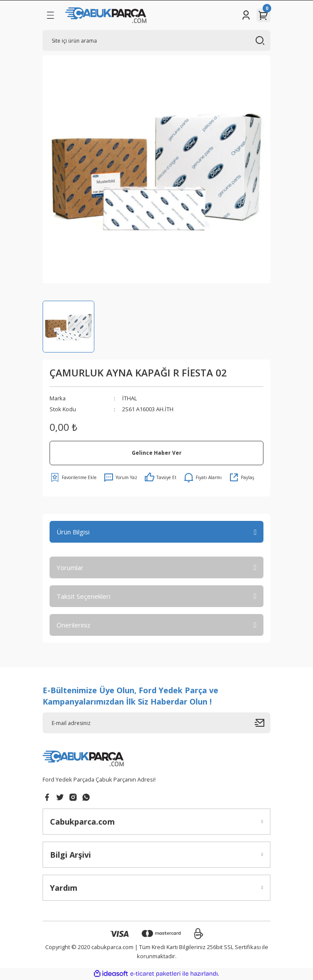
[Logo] (106, 15)
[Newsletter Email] (156, 723)
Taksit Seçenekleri (83, 596)
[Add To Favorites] (73, 477)
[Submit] (263, 723)
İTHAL (130, 398)
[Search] (156, 40)
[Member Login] (246, 15)
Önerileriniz (73, 625)
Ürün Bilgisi (73, 532)
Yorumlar (70, 567)
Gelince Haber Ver (157, 453)
